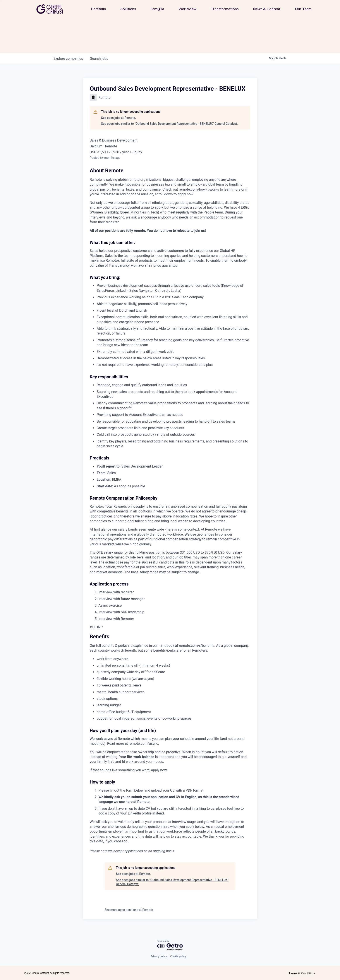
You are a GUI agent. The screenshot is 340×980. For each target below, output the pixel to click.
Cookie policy (178, 956)
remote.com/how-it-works (199, 189)
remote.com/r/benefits (197, 646)
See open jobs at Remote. (118, 118)
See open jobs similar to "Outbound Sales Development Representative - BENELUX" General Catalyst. (169, 124)
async (148, 679)
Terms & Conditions (302, 973)
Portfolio (99, 9)
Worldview (188, 9)
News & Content (267, 9)
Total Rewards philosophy (125, 506)
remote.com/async (143, 744)
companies (68, 59)
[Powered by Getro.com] (170, 945)
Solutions (128, 9)
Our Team (303, 9)
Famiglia (157, 9)
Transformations (225, 9)
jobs (99, 59)
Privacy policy (159, 956)
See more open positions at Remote (129, 910)
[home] (52, 9)
